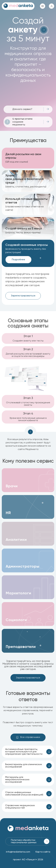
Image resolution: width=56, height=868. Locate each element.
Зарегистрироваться (23, 296)
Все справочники (28, 737)
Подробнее (18, 260)
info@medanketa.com (18, 852)
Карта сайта (43, 852)
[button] (28, 480)
